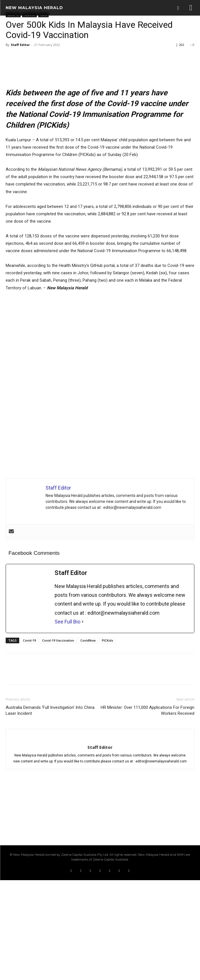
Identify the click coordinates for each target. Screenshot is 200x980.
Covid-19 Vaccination (58, 740)
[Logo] (34, 8)
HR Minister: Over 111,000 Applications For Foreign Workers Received (148, 810)
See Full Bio (67, 721)
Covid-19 (29, 740)
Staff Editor (20, 45)
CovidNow (88, 740)
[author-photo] (100, 838)
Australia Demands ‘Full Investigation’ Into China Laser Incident (50, 810)
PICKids (107, 740)
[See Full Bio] (83, 721)
